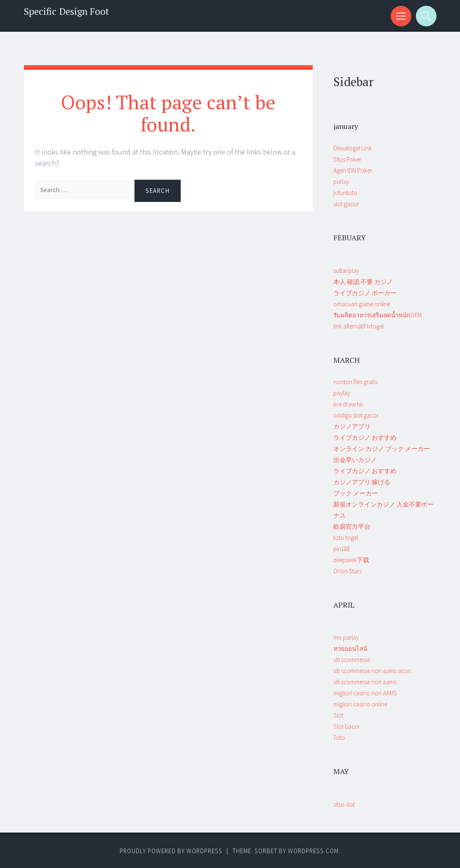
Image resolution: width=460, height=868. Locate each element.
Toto (339, 738)
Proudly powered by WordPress (171, 851)
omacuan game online (362, 304)
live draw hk (348, 404)
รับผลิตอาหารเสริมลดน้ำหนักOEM (377, 315)
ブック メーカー (356, 493)
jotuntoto (345, 193)
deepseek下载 (351, 560)
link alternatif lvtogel (359, 326)
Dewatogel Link (353, 148)
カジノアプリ (352, 426)
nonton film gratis (355, 382)
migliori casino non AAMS (365, 693)
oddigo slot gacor (356, 415)
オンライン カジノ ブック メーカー (382, 449)
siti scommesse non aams (365, 682)
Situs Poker (347, 159)
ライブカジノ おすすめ (365, 438)
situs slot (344, 804)
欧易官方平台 (352, 527)
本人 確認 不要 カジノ (363, 282)
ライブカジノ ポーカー (365, 293)
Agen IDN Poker (353, 170)
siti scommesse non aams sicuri (372, 671)
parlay (341, 182)
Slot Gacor (347, 726)
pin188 (342, 549)
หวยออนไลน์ (350, 649)
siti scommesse (352, 660)
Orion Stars (348, 571)
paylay (342, 393)
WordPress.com (313, 851)
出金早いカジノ (355, 460)
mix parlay (346, 637)
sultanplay (346, 271)
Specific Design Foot (66, 11)
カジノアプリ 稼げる (362, 482)
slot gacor (346, 204)
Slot (338, 715)
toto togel (346, 538)
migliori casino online (360, 704)
